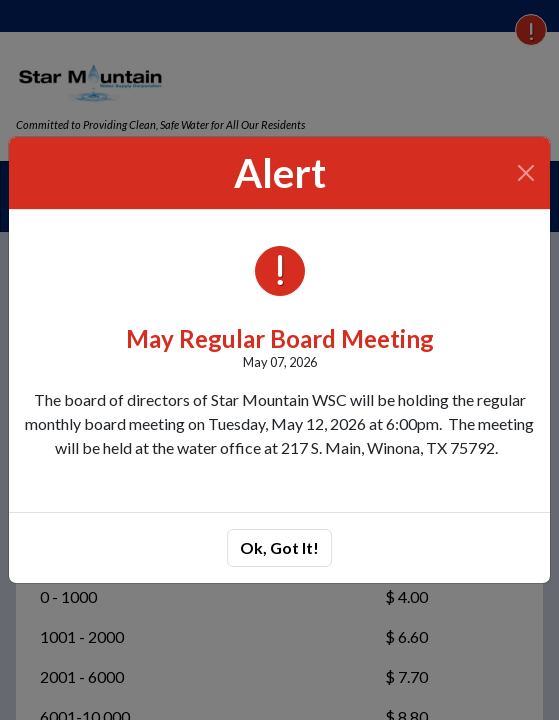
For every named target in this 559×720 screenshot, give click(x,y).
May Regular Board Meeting (280, 338)
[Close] (526, 173)
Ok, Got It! (279, 547)
